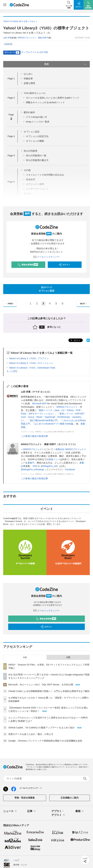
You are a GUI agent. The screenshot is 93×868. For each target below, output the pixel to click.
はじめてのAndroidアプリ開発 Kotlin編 (54, 424)
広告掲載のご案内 (70, 798)
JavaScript (8, 44)
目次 (66, 64)
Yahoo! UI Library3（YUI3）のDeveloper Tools (32, 368)
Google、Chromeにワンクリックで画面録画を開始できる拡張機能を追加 (45, 741)
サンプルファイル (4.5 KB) (34, 52)
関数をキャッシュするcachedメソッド (45, 102)
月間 (68, 657)
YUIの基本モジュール (35, 93)
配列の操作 (29, 112)
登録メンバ (54, 459)
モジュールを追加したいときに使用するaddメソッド (53, 98)
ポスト (75, 340)
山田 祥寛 (7, 38)
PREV (9, 304)
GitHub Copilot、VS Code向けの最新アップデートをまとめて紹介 (42, 728)
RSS (35, 466)
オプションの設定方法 (37, 136)
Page (11, 78)
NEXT (84, 304)
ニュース (10, 811)
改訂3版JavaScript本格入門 (44, 420)
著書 (82, 463)
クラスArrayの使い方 (37, 117)
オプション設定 (32, 132)
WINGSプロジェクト (67, 407)
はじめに (28, 74)
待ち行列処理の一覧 (36, 156)
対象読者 (28, 78)
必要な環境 (29, 83)
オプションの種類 (35, 141)
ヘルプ (16, 860)
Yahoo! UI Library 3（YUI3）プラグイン (29, 358)
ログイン (64, 265)
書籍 (80, 811)
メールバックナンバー (47, 257)
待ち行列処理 (31, 151)
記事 (23, 466)
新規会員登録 (28, 265)
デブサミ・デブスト (58, 813)
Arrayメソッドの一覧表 (38, 122)
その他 (27, 170)
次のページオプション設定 (47, 289)
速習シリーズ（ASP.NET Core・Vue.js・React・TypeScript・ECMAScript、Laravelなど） (53, 417)
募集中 (31, 463)
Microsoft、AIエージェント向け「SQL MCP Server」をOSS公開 (41, 685)
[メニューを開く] (5, 5)
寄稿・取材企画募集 (25, 798)
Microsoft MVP (39, 404)
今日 (25, 657)
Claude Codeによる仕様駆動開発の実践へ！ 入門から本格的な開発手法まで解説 (49, 691)
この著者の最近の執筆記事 (34, 436)
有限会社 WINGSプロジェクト (71, 449)
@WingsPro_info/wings (33, 469)
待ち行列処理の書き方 (37, 160)
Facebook (70, 469)
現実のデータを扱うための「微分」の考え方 (31, 734)
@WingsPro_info (49, 466)
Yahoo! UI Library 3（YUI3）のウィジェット (31, 363)
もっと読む (12, 371)
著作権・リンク (20, 865)
